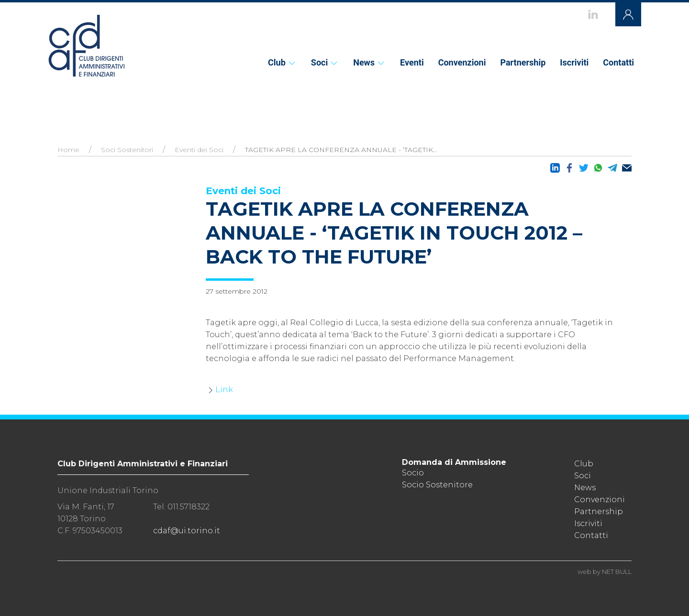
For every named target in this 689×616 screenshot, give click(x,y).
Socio (413, 473)
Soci (325, 62)
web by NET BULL (605, 572)
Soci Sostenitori (127, 150)
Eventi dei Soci (199, 150)
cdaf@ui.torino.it (187, 531)
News (369, 62)
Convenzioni (462, 62)
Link (224, 390)
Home (68, 150)
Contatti (618, 62)
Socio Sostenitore (437, 485)
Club (282, 62)
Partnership (523, 62)
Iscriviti (574, 62)
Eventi (412, 62)
